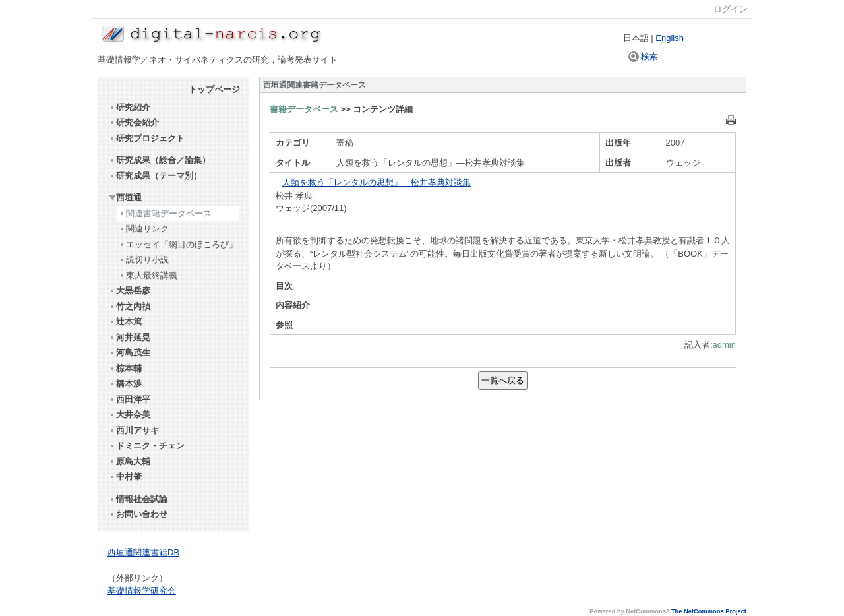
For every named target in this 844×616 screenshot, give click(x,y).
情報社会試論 (138, 499)
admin (724, 345)
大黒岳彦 (130, 291)
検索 (644, 56)
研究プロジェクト (147, 138)
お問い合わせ (138, 514)
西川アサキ (134, 430)
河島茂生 (130, 353)
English (670, 38)
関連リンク (144, 229)
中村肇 (125, 477)
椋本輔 (125, 368)
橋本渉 (125, 384)
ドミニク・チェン (147, 446)
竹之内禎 (130, 306)
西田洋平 (130, 399)
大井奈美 (130, 415)
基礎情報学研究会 (142, 591)
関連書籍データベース (165, 213)
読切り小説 (144, 260)
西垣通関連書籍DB (143, 552)
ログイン (731, 9)
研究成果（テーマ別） (155, 176)
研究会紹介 (134, 122)
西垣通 (125, 198)
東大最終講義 (148, 275)
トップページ (214, 89)
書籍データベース (304, 109)
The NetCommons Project (709, 611)
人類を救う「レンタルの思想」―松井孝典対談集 (377, 182)
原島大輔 (130, 461)
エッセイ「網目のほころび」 (178, 244)
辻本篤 (125, 322)
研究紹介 (130, 107)
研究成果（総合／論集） (160, 160)
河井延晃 (130, 337)
